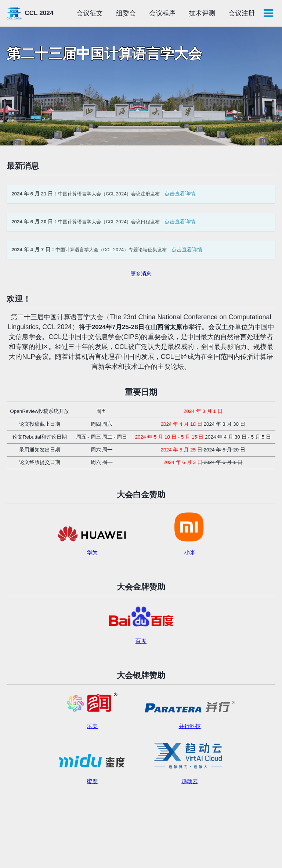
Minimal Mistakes (65, 851)
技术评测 (241, 13)
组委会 (165, 13)
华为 (92, 562)
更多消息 (141, 279)
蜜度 (92, 794)
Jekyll (37, 851)
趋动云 (190, 794)
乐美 (92, 739)
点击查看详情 (188, 196)
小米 (190, 562)
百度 (141, 652)
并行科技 (190, 739)
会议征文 (129, 13)
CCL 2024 (40, 13)
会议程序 (202, 13)
